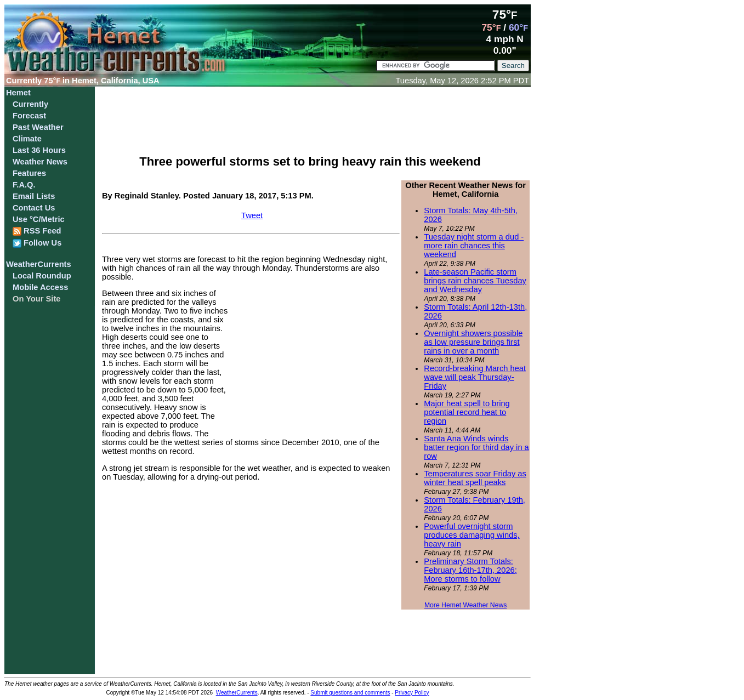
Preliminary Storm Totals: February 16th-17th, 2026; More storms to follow (470, 570)
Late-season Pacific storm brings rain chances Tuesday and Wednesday (475, 281)
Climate (27, 139)
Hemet (18, 93)
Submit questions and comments (350, 693)
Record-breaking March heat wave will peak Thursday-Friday (475, 377)
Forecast (29, 116)
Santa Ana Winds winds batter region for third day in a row (476, 447)
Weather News (40, 162)
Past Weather (38, 127)
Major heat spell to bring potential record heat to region (467, 412)
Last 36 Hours (39, 150)
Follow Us (37, 243)
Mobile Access (40, 287)
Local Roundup (42, 276)
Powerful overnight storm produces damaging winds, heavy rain (472, 535)
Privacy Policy (412, 693)
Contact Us (34, 208)
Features (29, 173)
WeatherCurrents (39, 264)
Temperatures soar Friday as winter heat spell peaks (475, 478)
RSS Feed (37, 231)
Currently (30, 104)
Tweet (252, 215)
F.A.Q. (24, 185)
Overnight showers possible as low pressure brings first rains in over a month (473, 342)
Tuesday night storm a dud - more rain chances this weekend (474, 246)
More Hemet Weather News (466, 605)
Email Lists (34, 196)
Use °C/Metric (39, 219)
